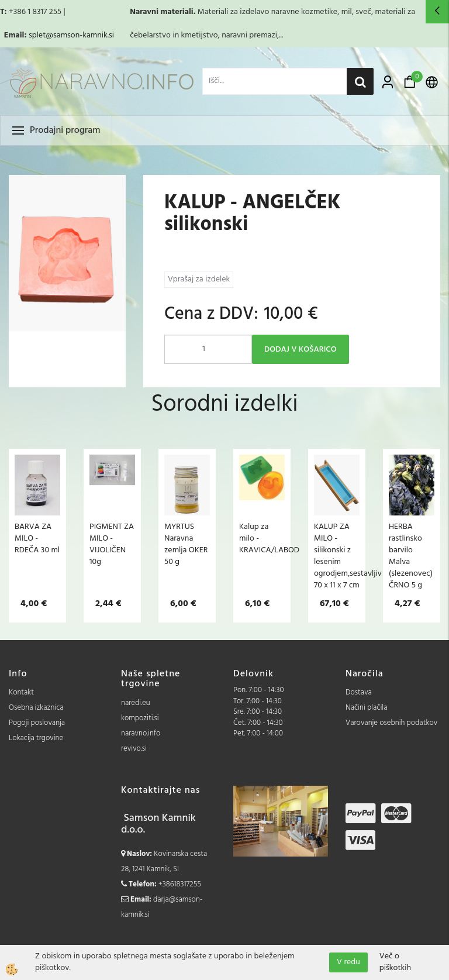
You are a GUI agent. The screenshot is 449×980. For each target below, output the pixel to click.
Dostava (359, 692)
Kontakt (21, 692)
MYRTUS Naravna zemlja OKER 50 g (186, 544)
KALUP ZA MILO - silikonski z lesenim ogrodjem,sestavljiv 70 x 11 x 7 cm (337, 556)
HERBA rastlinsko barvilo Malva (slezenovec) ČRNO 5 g (411, 556)
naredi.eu (136, 703)
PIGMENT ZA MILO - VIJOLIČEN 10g (112, 544)
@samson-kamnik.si (80, 35)
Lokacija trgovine (36, 738)
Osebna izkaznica (36, 708)
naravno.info (141, 733)
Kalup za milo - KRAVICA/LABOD (262, 538)
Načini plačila (367, 708)
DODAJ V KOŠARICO (301, 350)
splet (37, 35)
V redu (348, 962)
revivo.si (134, 749)
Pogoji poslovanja (37, 723)
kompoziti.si (140, 718)
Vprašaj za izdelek (199, 279)
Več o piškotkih (395, 962)
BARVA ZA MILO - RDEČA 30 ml (37, 538)
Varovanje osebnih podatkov (391, 723)
